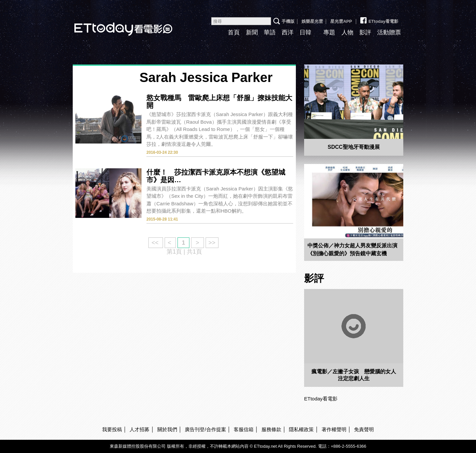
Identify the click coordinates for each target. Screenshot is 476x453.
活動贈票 (389, 32)
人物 (347, 32)
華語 (270, 32)
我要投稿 (112, 429)
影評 (365, 32)
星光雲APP (341, 21)
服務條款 (271, 429)
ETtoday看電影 (114, 24)
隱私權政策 (301, 429)
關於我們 (167, 429)
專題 (329, 32)
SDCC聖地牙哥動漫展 (354, 147)
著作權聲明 (334, 429)
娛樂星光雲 (312, 21)
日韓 (305, 32)
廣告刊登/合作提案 (205, 429)
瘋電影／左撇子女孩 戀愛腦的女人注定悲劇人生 (354, 375)
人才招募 (139, 429)
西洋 (288, 32)
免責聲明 (364, 429)
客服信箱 (244, 429)
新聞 (252, 32)
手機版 (288, 21)
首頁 (234, 32)
